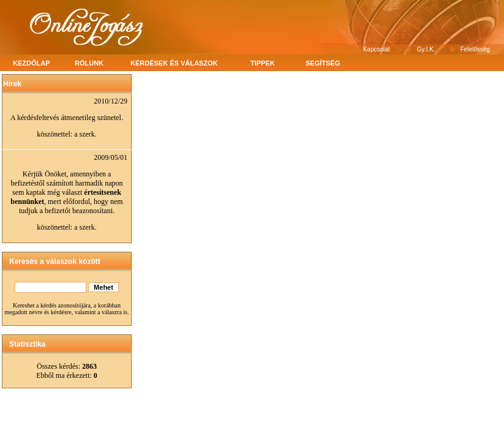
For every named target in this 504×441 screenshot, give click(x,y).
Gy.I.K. (426, 49)
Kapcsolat (377, 49)
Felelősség (475, 49)
